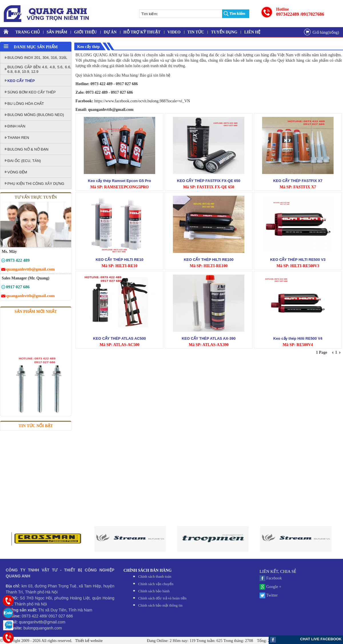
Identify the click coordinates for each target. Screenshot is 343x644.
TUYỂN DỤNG (224, 32)
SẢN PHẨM (57, 32)
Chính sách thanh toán (155, 576)
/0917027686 (312, 14)
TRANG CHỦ (28, 32)
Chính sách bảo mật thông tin (160, 605)
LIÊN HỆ (252, 32)
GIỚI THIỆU (85, 32)
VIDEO (174, 32)
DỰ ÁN (110, 32)
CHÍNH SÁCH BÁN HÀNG (147, 570)
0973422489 (288, 14)
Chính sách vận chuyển (156, 584)
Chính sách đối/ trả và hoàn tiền (162, 598)
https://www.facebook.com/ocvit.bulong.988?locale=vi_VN (142, 101)
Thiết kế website (88, 641)
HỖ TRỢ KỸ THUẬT (142, 32)
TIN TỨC (196, 32)
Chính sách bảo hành (154, 591)
